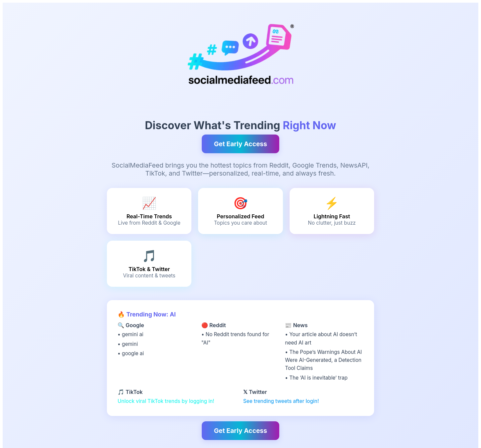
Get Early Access (240, 144)
